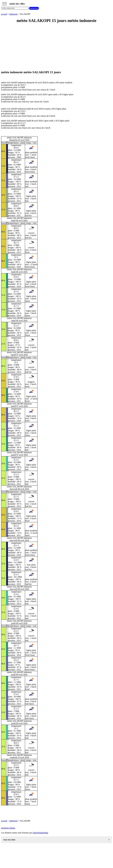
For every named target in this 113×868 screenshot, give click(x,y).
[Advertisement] (56, 47)
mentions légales (8, 828)
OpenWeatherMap (40, 833)
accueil (4, 14)
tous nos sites (9, 840)
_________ (5, 3)
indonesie (13, 14)
